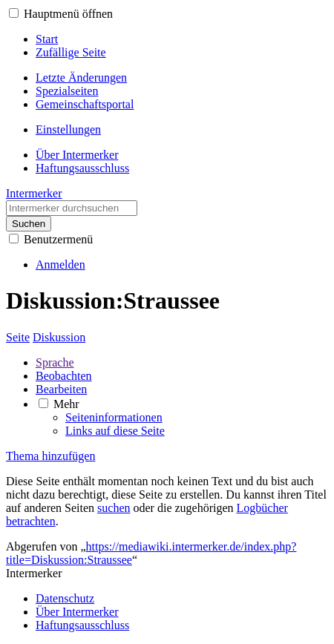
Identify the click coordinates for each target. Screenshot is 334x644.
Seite (18, 337)
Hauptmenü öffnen (68, 14)
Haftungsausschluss (82, 625)
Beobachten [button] (64, 376)
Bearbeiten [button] (61, 389)
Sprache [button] (55, 362)
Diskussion (59, 337)
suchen (114, 508)
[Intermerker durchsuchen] (72, 208)
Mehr (66, 404)
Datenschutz (65, 598)
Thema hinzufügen (50, 456)
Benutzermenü (58, 239)
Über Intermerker (77, 612)
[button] (14, 13)
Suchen (29, 224)
